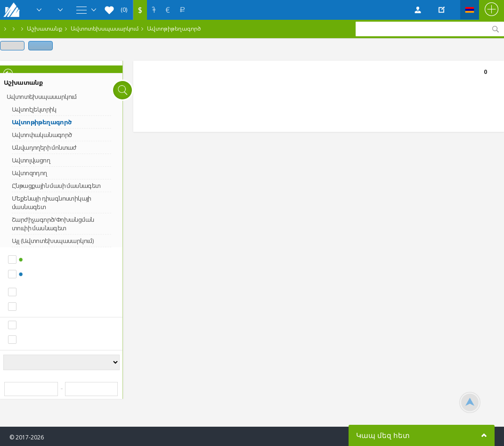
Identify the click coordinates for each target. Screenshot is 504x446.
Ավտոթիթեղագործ (174, 28)
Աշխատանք (45, 28)
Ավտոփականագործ (42, 135)
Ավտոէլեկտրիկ (34, 109)
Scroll (470, 402)
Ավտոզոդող (29, 173)
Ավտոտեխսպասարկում (105, 28)
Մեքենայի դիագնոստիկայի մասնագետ (52, 203)
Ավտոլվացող (31, 160)
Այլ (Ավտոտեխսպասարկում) (53, 241)
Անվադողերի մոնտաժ (44, 147)
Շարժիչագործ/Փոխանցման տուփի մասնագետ (53, 224)
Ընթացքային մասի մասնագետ (56, 186)
